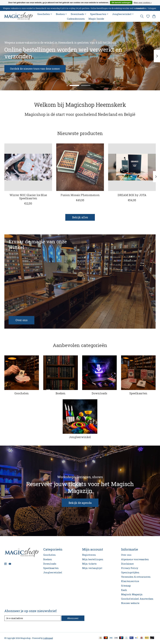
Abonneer (73, 618)
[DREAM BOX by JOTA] (132, 167)
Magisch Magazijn (132, 595)
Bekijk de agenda (80, 503)
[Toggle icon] (142, 16)
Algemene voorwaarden (135, 560)
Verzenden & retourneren (136, 577)
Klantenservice (130, 581)
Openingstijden (130, 573)
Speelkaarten (138, 393)
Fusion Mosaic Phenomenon (80, 195)
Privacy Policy (130, 568)
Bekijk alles (80, 217)
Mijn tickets (89, 564)
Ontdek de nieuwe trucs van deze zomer (38, 68)
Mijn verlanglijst (92, 568)
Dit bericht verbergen (121, 3)
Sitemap (126, 586)
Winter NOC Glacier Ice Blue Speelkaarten (28, 197)
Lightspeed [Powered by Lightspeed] (48, 638)
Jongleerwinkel (80, 437)
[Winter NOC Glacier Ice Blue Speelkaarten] (28, 167)
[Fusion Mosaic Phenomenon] (80, 167)
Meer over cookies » (143, 3)
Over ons (126, 555)
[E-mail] (33, 618)
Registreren (89, 555)
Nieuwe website (130, 603)
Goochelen (22, 393)
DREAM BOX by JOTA (132, 195)
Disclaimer (127, 564)
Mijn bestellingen (93, 560)
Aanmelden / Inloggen (146, 8)
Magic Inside (96, 19)
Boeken (61, 393)
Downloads (99, 393)
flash (124, 590)
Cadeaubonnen (76, 19)
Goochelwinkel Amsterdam (137, 599)
